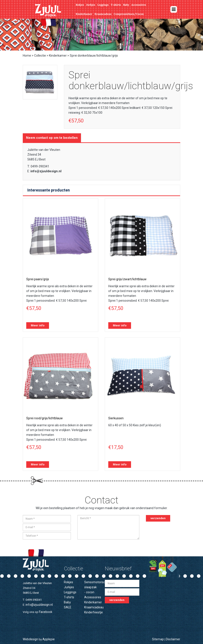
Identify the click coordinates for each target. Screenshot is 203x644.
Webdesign (30, 639)
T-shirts (116, 5)
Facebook (46, 612)
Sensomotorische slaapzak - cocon (96, 587)
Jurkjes (91, 5)
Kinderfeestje (94, 612)
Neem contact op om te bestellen (52, 138)
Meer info (38, 325)
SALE (68, 607)
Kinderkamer (84, 14)
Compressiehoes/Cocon (129, 14)
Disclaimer (173, 639)
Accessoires (139, 5)
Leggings (103, 5)
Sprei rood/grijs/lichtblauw (45, 418)
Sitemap (158, 639)
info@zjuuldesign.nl (46, 171)
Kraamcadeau (103, 14)
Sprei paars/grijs (38, 279)
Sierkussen (116, 418)
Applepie (49, 639)
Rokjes (80, 5)
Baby (126, 5)
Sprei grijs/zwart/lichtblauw (127, 279)
